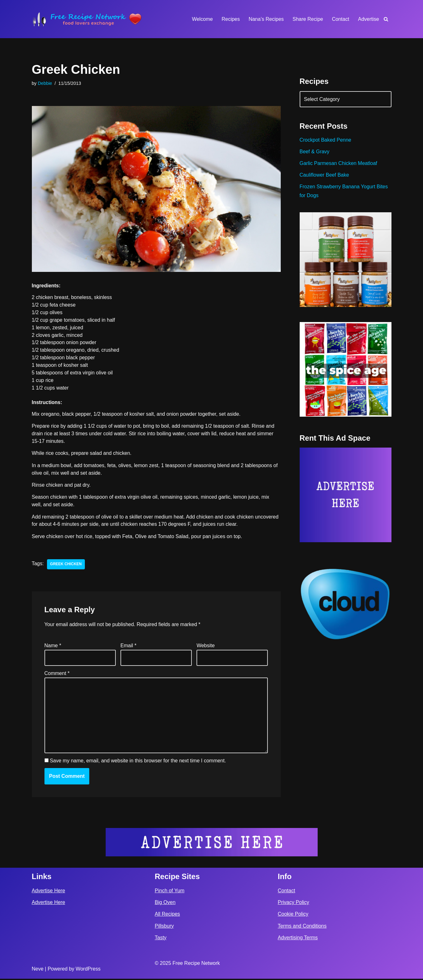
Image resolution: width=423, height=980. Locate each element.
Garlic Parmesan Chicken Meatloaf (339, 164)
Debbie (45, 83)
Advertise (369, 19)
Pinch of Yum (170, 892)
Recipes (230, 19)
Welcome (202, 19)
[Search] (386, 19)
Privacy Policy (294, 904)
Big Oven (165, 904)
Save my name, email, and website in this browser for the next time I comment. (138, 762)
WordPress (88, 970)
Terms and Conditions (302, 927)
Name (53, 646)
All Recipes (167, 915)
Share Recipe (308, 19)
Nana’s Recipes (266, 19)
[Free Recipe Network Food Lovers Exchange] (87, 19)
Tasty (161, 939)
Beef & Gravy (315, 152)
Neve (38, 970)
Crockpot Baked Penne (326, 140)
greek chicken (66, 565)
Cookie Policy (293, 915)
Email (129, 646)
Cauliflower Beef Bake (324, 175)
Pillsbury (164, 927)
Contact (341, 19)
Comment (57, 674)
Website (206, 646)
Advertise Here (49, 892)
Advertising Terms (298, 939)
